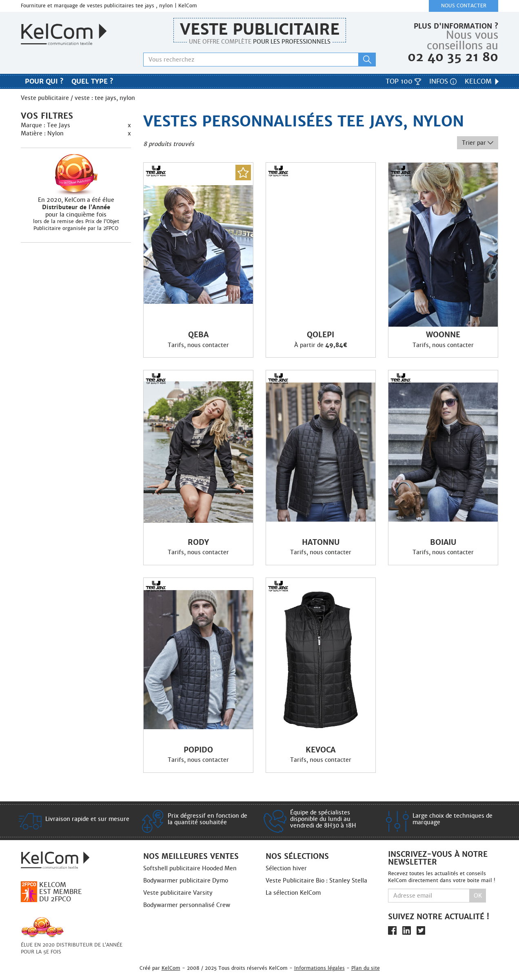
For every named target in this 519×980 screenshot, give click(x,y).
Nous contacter (464, 6)
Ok (478, 896)
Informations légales (319, 968)
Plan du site (366, 968)
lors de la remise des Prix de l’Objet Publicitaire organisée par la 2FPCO (76, 225)
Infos (443, 81)
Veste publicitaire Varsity (178, 893)
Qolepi (320, 335)
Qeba (198, 335)
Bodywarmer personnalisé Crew (187, 905)
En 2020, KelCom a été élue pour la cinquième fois (76, 207)
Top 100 (403, 81)
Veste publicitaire (260, 29)
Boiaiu (443, 542)
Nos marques (259, 82)
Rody (198, 542)
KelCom (482, 81)
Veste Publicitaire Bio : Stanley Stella (316, 880)
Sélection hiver (286, 868)
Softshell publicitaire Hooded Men (190, 868)
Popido (198, 750)
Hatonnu (321, 542)
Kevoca (320, 750)
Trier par (478, 143)
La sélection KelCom (293, 893)
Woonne (443, 335)
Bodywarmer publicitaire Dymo (186, 880)
